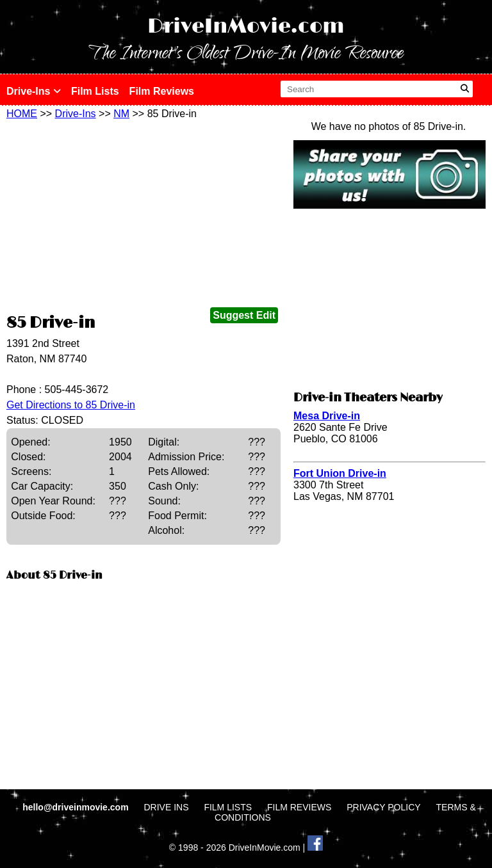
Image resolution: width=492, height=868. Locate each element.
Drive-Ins (34, 91)
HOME (22, 114)
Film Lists (95, 91)
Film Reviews (162, 91)
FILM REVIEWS (299, 807)
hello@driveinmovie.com (77, 807)
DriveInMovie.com (246, 27)
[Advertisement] (143, 216)
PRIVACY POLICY (383, 807)
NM (121, 114)
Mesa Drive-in (327, 416)
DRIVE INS (166, 807)
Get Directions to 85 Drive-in (71, 405)
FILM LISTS (228, 807)
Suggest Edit (244, 315)
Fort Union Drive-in (340, 473)
